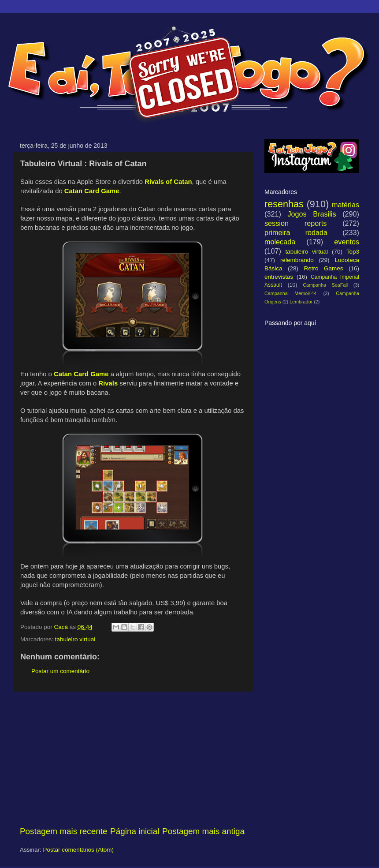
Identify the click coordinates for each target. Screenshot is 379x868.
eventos (347, 242)
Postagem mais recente (63, 831)
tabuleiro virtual (75, 639)
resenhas (284, 204)
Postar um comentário (60, 671)
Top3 (353, 252)
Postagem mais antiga (203, 831)
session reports (295, 223)
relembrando (297, 260)
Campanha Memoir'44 (290, 293)
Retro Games (323, 268)
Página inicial (135, 831)
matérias (346, 205)
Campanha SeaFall (325, 285)
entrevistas (279, 277)
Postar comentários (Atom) (79, 850)
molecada (280, 242)
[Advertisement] (132, 759)
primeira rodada (296, 232)
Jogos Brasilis (312, 214)
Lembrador (301, 302)
